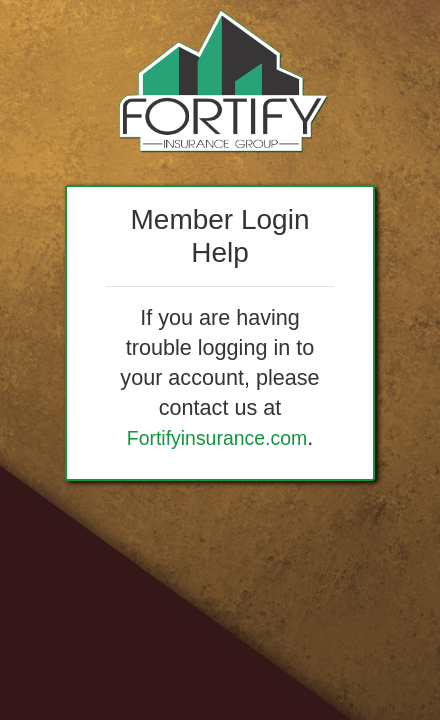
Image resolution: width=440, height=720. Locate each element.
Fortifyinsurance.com (217, 438)
